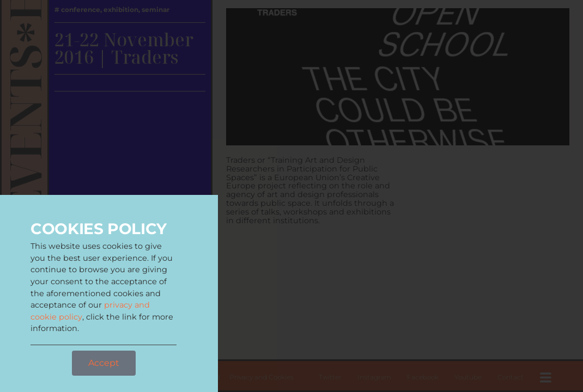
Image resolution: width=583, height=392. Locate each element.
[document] (291, 196)
